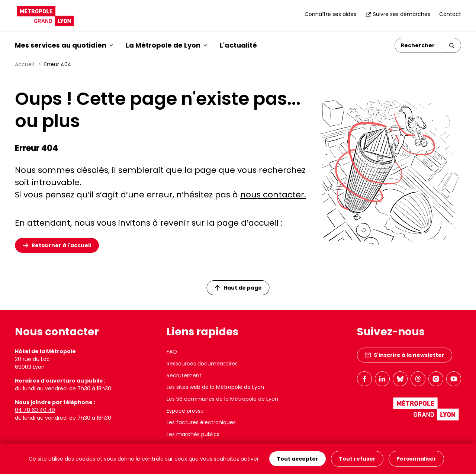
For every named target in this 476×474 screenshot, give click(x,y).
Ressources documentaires (202, 364)
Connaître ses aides (330, 14)
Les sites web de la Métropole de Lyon (215, 387)
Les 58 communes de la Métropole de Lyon (222, 399)
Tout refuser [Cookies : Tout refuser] (357, 459)
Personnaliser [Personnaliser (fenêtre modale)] (416, 459)
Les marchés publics (193, 434)
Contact (450, 14)
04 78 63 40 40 (35, 410)
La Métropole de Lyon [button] (166, 45)
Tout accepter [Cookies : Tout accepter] (297, 459)
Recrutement (184, 375)
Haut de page (238, 288)
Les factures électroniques (201, 422)
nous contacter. (273, 195)
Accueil (24, 64)
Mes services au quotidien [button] (64, 45)
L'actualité (238, 45)
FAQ (172, 352)
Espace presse (185, 411)
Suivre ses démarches (398, 14)
